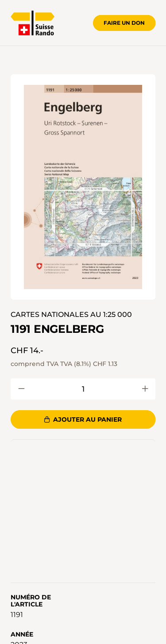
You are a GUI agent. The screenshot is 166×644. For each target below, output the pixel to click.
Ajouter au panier (83, 419)
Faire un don (124, 23)
